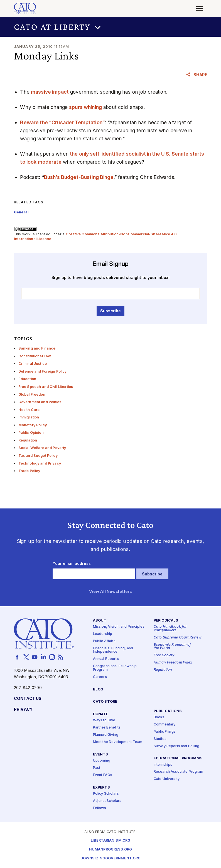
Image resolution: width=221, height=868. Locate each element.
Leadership (103, 634)
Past (97, 768)
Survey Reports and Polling (177, 746)
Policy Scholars (106, 793)
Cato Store (105, 702)
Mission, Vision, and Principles (119, 627)
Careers (100, 677)
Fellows (100, 808)
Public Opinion (31, 432)
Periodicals (166, 621)
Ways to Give (104, 720)
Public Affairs (104, 641)
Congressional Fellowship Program (115, 668)
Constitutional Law (35, 356)
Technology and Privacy (40, 463)
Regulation (28, 440)
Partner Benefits (107, 728)
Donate (101, 714)
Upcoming (102, 761)
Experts (101, 787)
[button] (110, 27)
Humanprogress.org (110, 850)
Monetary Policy (33, 425)
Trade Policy (29, 471)
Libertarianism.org (111, 841)
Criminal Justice (33, 364)
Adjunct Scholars (107, 801)
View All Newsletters (111, 592)
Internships (163, 765)
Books (159, 717)
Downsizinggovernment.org (110, 858)
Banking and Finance (37, 348)
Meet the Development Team (118, 742)
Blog (98, 689)
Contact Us (28, 699)
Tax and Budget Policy (38, 456)
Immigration (29, 417)
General (21, 212)
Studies (160, 739)
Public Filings (165, 731)
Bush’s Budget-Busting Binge (79, 177)
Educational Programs (178, 758)
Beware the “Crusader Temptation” (62, 122)
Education (27, 379)
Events (101, 754)
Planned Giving (106, 735)
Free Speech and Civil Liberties (46, 387)
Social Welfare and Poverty (42, 448)
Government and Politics (40, 402)
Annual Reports (106, 659)
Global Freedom (32, 394)
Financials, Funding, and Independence (113, 650)
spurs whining (85, 107)
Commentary (164, 724)
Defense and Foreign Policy (43, 371)
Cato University (167, 779)
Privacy (23, 709)
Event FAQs (103, 775)
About (100, 621)
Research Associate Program (179, 772)
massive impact (50, 92)
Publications (168, 711)
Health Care (29, 410)
